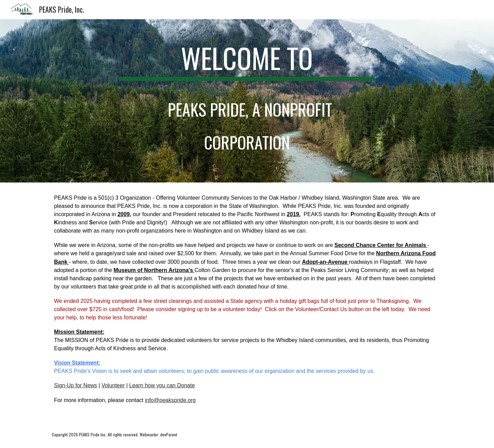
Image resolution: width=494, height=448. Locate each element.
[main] (247, 101)
